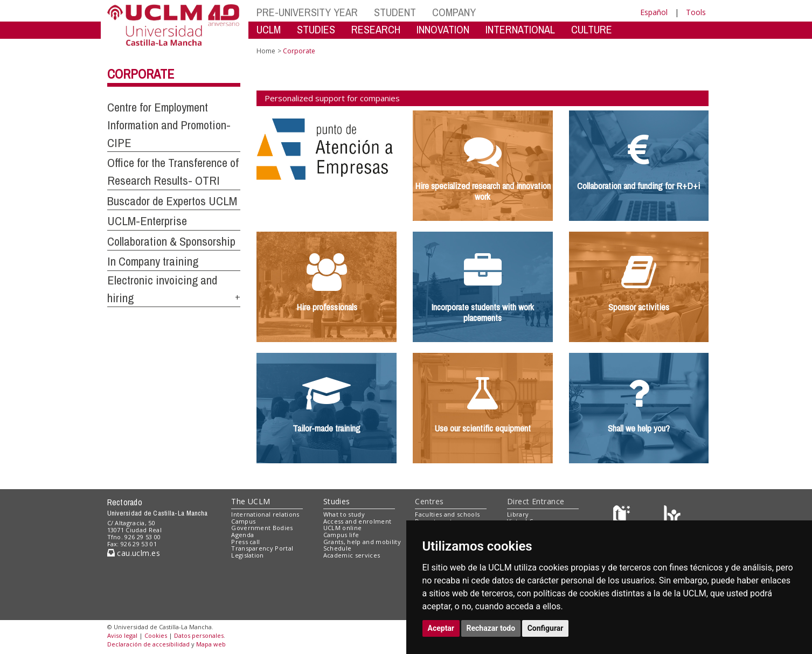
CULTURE (592, 29)
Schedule (338, 548)
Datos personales (199, 635)
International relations (265, 514)
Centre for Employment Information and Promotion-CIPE (169, 125)
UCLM (269, 29)
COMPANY (454, 12)
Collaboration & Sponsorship (171, 241)
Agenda (242, 535)
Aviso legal (122, 635)
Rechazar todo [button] (491, 628)
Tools (696, 12)
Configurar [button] (546, 628)
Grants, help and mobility (362, 542)
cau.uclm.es (134, 553)
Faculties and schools (447, 514)
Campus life (341, 535)
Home (266, 51)
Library (518, 514)
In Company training (153, 261)
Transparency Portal (262, 548)
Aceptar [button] (441, 628)
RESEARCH (376, 29)
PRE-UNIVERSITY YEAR (307, 12)
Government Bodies (262, 528)
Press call (245, 542)
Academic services (352, 555)
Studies (337, 501)
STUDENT (395, 12)
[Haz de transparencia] (623, 516)
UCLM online (343, 528)
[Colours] (672, 516)
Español (654, 12)
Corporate (141, 74)
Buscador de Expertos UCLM (172, 201)
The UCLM (251, 501)
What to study (344, 514)
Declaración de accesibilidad (148, 644)
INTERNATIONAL (520, 29)
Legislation (248, 555)
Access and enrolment (358, 521)
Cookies (156, 635)
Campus (243, 521)
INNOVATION (443, 29)
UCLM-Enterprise (147, 221)
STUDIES (316, 29)
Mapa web (211, 644)
